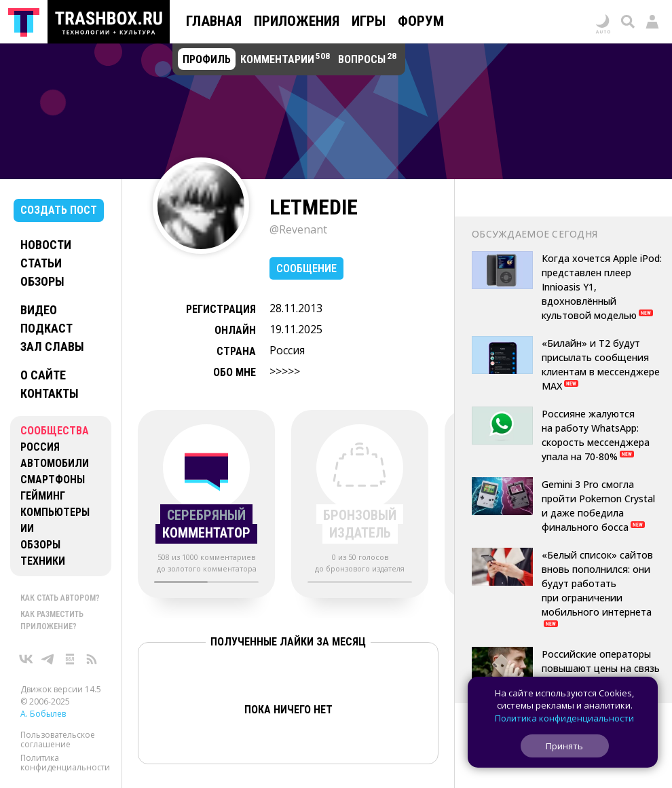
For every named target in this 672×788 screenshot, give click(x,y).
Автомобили (55, 463)
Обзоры (42, 281)
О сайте (43, 375)
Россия (40, 447)
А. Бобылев (43, 714)
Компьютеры (55, 512)
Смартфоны (53, 480)
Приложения (297, 21)
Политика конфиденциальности (65, 763)
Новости (46, 245)
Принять (564, 746)
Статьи (41, 263)
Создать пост (59, 210)
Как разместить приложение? (52, 620)
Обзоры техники (43, 553)
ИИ (27, 528)
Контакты (50, 393)
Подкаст (46, 328)
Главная (214, 21)
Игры (369, 21)
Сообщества (55, 431)
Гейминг (43, 496)
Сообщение (306, 268)
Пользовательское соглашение (58, 739)
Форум (421, 21)
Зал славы (52, 346)
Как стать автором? (60, 598)
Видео (39, 310)
